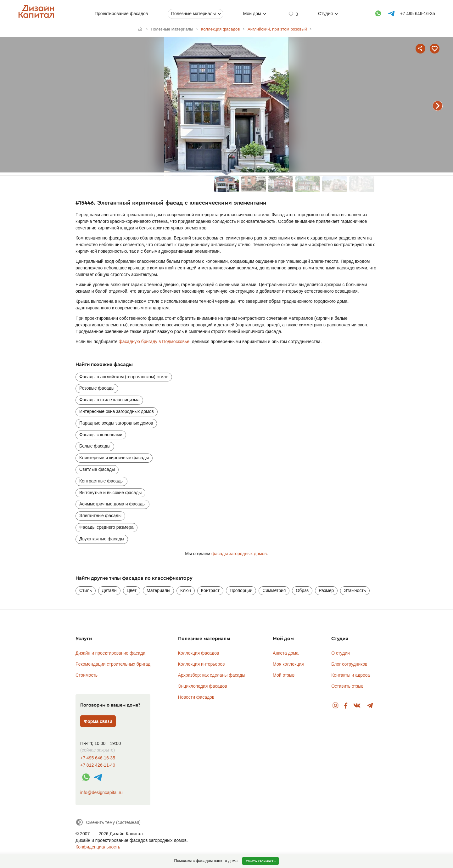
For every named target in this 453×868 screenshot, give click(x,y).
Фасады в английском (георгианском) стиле (124, 377)
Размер (326, 590)
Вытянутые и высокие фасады (110, 493)
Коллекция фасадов (199, 653)
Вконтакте (357, 706)
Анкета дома (286, 653)
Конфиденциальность (98, 847)
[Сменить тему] (108, 822)
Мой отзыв (284, 675)
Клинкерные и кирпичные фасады (114, 458)
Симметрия (274, 590)
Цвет (132, 590)
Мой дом (252, 14)
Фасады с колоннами (101, 435)
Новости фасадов (196, 697)
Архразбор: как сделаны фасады (212, 675)
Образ (302, 590)
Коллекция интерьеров (201, 664)
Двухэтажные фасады (102, 539)
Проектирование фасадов (121, 14)
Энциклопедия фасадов (203, 686)
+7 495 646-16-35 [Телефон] (417, 14)
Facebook (346, 706)
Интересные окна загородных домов (117, 411)
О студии (341, 653)
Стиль (86, 590)
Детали (109, 590)
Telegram (370, 706)
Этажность (355, 590)
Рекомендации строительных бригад (113, 664)
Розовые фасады (97, 388)
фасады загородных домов (239, 554)
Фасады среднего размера (106, 527)
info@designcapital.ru (101, 792)
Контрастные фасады (101, 481)
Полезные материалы (193, 14)
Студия (325, 14)
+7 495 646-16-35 (98, 758)
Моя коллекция (288, 664)
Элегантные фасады (100, 516)
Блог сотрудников (349, 664)
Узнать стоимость (261, 861)
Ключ (186, 590)
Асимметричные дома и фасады (112, 504)
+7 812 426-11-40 (98, 765)
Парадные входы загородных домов (116, 423)
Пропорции (241, 590)
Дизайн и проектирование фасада (110, 653)
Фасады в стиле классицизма (109, 400)
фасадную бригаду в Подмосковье (154, 341)
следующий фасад (438, 106)
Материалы (158, 590)
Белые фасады (95, 446)
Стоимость (87, 675)
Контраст (210, 590)
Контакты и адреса (350, 675)
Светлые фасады (97, 469)
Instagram (336, 706)
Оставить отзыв (347, 686)
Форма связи (98, 721)
